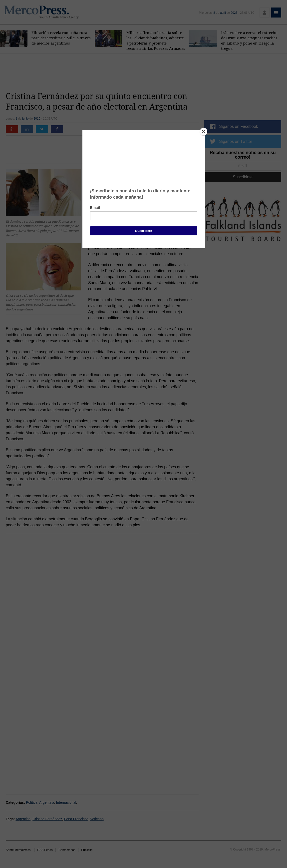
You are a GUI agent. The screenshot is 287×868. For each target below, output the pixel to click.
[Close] (204, 132)
